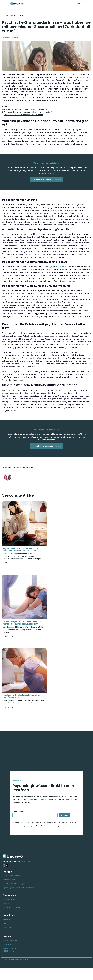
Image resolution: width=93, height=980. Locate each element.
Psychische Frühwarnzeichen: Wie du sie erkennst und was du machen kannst (21, 550)
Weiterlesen (10, 563)
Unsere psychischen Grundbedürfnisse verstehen (23, 115)
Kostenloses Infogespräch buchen (46, 179)
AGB (4, 923)
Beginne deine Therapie (11, 876)
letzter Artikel (62, 267)
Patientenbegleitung (10, 899)
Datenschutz (7, 927)
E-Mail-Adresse (19, 812)
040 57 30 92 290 (9, 945)
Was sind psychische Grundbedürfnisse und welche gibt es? (27, 109)
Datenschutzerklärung (19, 826)
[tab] (46, 467)
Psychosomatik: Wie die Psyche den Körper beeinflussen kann (22, 696)
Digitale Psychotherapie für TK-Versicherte (18, 888)
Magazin (6, 903)
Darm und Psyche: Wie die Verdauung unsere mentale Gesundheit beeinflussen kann (23, 623)
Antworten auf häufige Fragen (14, 884)
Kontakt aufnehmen (10, 941)
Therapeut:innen (9, 880)
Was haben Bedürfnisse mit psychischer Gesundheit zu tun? (28, 112)
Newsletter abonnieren (11, 907)
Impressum (7, 919)
